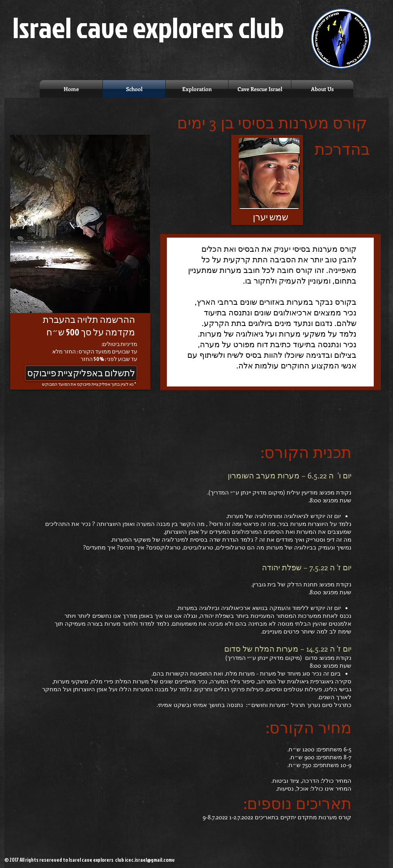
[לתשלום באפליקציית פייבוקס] (81, 373)
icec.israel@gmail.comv (150, 860)
